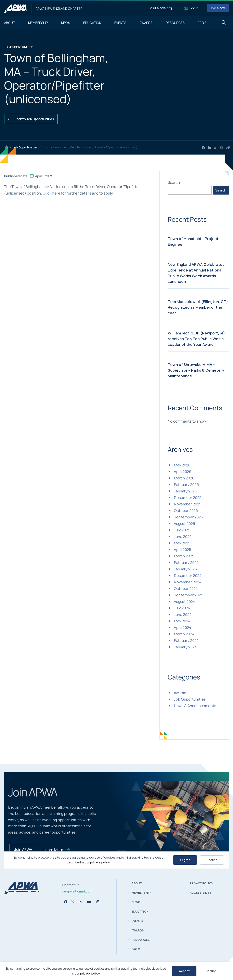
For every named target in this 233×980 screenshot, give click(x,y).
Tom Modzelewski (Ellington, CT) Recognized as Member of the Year (198, 307)
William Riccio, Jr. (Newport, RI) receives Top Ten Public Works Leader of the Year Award (196, 339)
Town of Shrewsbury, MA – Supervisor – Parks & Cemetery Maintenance (196, 370)
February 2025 (186, 562)
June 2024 (183, 614)
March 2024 (184, 634)
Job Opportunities (25, 147)
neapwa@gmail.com (77, 891)
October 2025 (186, 511)
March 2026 (184, 478)
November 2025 (188, 504)
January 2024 (185, 647)
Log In (194, 8)
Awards (180, 693)
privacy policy (90, 973)
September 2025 (188, 517)
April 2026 (183, 472)
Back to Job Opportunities (31, 119)
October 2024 (186, 588)
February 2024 (186, 640)
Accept (184, 971)
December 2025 (188, 498)
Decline (211, 971)
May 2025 (182, 543)
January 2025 (185, 569)
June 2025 (183, 537)
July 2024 (182, 608)
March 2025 (184, 556)
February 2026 (186, 485)
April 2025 (183, 549)
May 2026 (182, 465)
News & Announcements (195, 706)
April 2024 (183, 627)
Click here (51, 193)
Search (174, 182)
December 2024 (188, 575)
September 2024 (188, 595)
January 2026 (185, 491)
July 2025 (182, 530)
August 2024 (184, 601)
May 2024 (182, 621)
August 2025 (184, 524)
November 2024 (188, 582)
